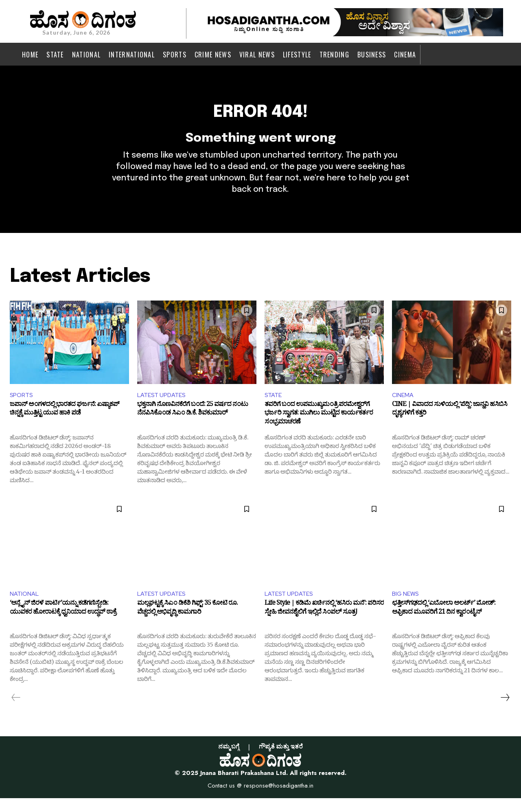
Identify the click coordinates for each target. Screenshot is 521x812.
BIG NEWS (407, 607)
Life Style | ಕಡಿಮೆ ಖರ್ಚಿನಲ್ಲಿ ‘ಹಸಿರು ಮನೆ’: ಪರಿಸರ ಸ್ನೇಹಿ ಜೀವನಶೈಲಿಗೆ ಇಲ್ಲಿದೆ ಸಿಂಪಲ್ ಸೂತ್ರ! (324, 623)
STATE (274, 407)
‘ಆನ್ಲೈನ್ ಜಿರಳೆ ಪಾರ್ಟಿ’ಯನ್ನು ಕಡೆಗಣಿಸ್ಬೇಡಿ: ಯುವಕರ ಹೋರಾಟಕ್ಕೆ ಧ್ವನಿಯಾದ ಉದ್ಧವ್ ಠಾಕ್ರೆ (63, 623)
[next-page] (505, 711)
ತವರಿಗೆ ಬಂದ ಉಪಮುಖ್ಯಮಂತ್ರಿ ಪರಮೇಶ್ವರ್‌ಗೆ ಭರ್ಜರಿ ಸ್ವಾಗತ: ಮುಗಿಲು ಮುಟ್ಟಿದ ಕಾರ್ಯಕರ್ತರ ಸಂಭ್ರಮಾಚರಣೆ (319, 427)
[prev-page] (16, 711)
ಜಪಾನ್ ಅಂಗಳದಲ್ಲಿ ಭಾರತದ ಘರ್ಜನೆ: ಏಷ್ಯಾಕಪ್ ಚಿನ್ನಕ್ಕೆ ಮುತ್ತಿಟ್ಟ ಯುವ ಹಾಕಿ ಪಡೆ (65, 423)
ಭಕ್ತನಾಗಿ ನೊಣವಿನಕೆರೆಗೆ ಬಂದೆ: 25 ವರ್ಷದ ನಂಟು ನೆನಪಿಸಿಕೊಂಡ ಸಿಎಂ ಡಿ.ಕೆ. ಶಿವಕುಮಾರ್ (193, 423)
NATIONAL (26, 607)
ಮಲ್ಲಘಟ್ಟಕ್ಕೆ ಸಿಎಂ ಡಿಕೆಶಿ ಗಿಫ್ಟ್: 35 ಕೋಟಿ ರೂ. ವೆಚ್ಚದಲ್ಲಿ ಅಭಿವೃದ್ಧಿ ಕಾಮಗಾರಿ (187, 623)
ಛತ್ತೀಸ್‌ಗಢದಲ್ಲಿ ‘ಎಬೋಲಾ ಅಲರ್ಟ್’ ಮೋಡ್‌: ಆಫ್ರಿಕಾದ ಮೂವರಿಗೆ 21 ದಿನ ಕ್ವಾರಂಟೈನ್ (444, 623)
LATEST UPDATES (164, 407)
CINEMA (404, 407)
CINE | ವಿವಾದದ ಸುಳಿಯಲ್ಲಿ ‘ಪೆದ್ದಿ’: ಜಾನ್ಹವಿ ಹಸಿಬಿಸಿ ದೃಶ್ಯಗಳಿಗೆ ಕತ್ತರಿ (450, 423)
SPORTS (23, 407)
